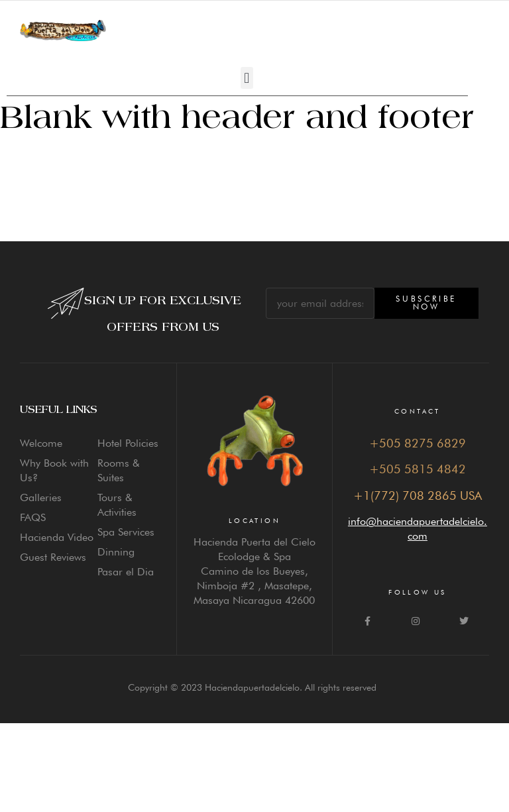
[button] (247, 78)
